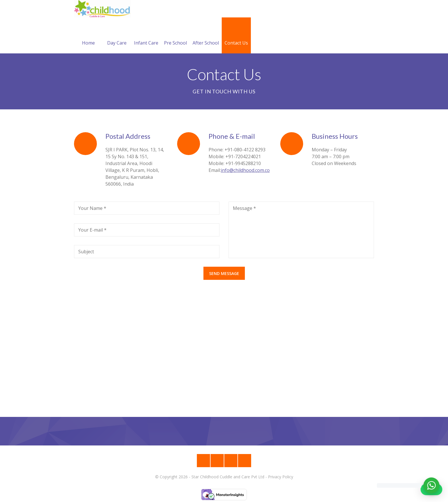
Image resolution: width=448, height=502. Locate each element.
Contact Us (236, 36)
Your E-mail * (92, 230)
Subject (86, 252)
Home (88, 36)
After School (206, 36)
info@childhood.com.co (245, 170)
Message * (244, 208)
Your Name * (92, 208)
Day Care (117, 36)
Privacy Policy (281, 477)
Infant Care (146, 36)
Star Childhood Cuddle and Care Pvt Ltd (228, 477)
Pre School (175, 36)
